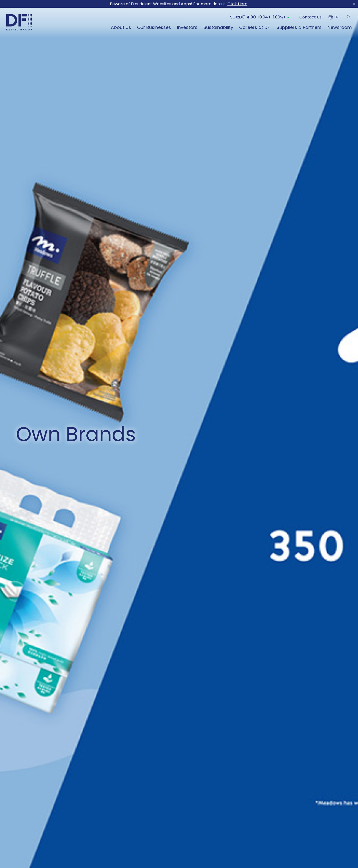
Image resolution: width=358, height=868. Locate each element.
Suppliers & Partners (299, 25)
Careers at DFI (255, 25)
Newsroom (340, 25)
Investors (187, 25)
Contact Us (310, 14)
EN (337, 14)
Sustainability (218, 25)
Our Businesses (154, 25)
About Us (121, 25)
